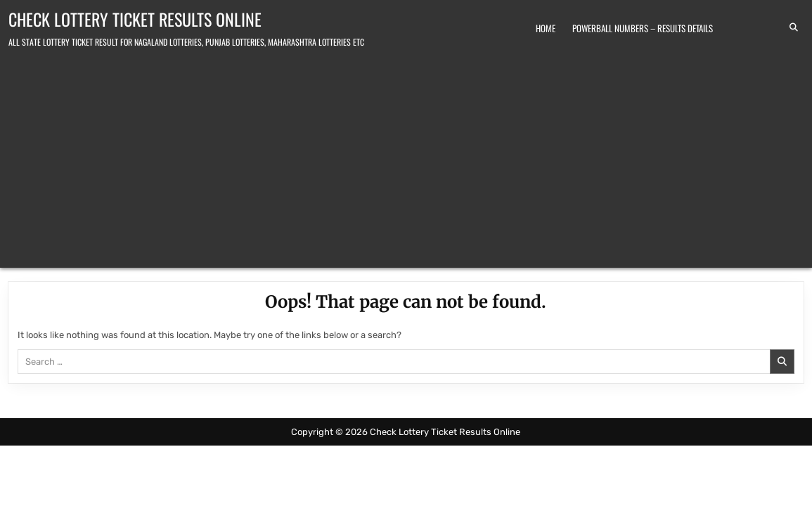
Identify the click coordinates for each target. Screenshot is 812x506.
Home (546, 28)
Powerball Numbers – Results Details (643, 28)
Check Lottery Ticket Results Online (135, 19)
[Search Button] (794, 27)
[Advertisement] (406, 155)
